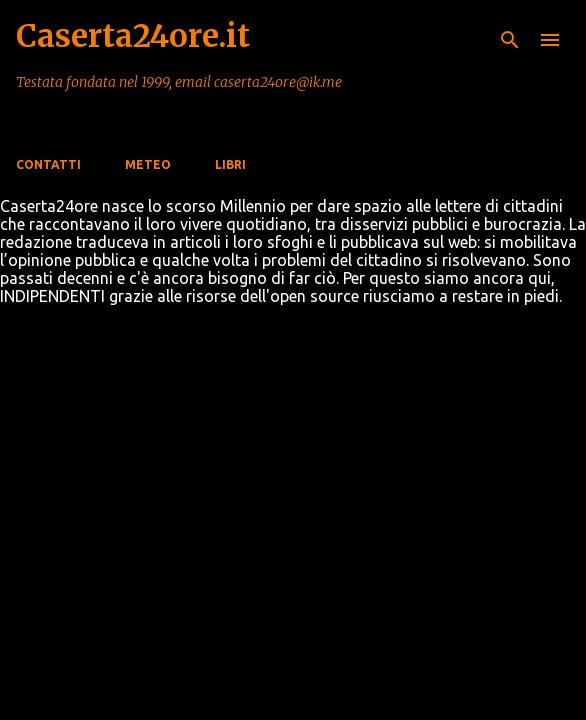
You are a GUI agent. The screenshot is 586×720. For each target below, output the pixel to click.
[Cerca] (510, 40)
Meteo (148, 164)
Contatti (48, 164)
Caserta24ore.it (133, 35)
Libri (230, 164)
